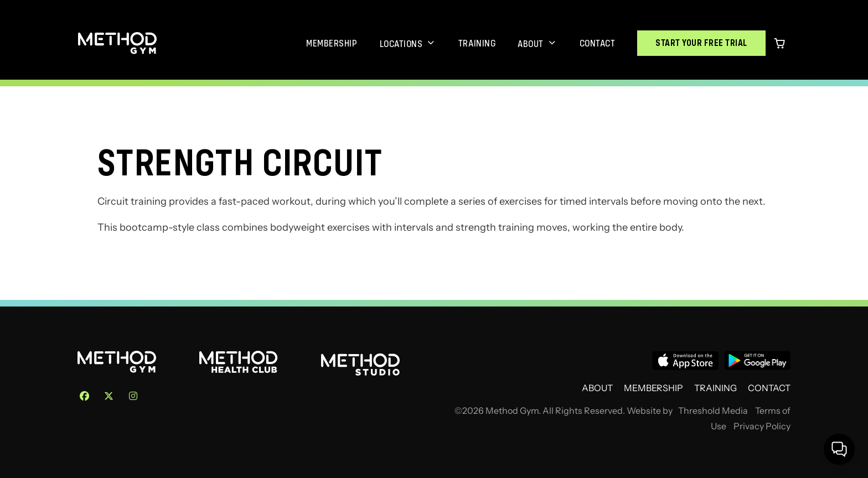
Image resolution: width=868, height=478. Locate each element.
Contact (598, 43)
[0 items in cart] (779, 43)
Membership (332, 43)
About (531, 44)
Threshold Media (713, 411)
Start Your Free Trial (701, 43)
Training (477, 43)
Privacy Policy (762, 426)
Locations (401, 44)
